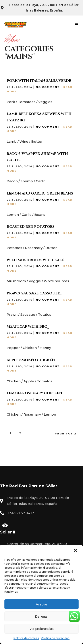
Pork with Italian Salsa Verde (39, 81)
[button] (76, 551)
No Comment (48, 87)
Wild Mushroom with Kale (35, 260)
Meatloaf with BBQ (27, 327)
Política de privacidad (55, 638)
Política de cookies (26, 638)
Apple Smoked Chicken (31, 360)
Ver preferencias (41, 629)
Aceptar (42, 604)
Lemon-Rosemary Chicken (34, 393)
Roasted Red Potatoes (31, 227)
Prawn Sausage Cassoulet (35, 293)
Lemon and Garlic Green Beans (40, 193)
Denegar (42, 616)
